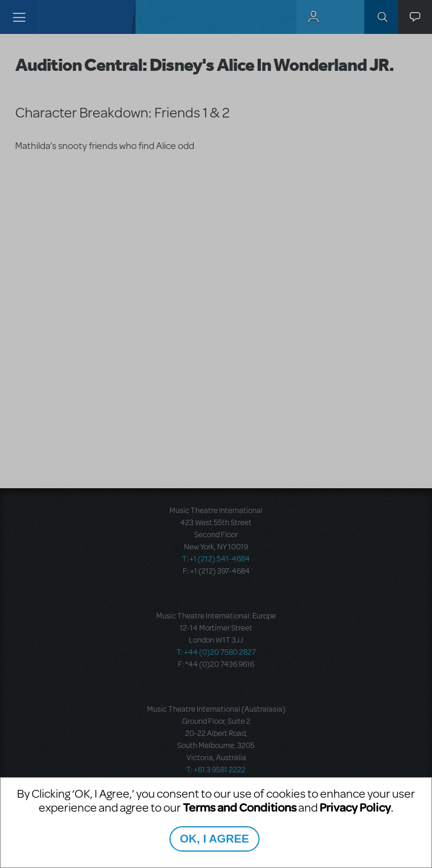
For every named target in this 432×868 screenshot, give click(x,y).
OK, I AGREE (214, 839)
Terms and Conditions (240, 807)
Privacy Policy (355, 807)
